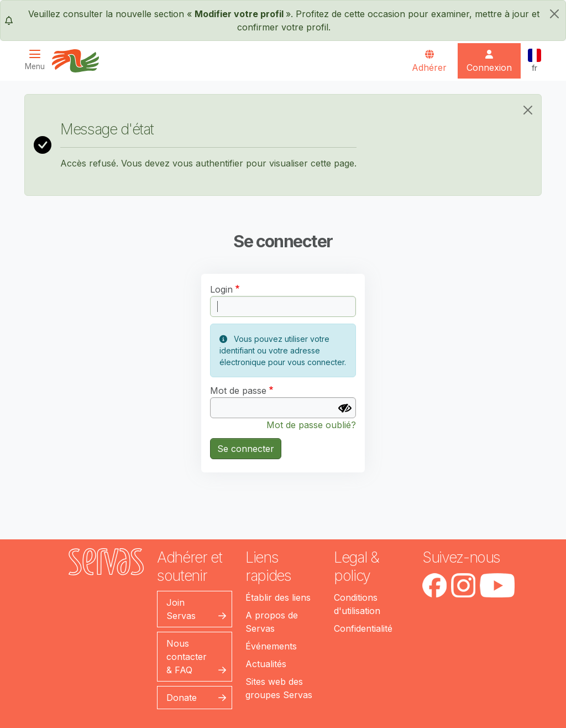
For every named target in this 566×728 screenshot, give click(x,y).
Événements (271, 646)
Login (221, 289)
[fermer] (554, 14)
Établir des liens (278, 597)
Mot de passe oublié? (311, 425)
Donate (182, 698)
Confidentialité (363, 628)
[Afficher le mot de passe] (345, 408)
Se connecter (246, 449)
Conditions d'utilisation (357, 604)
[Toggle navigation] (38, 60)
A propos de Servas (272, 622)
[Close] (528, 110)
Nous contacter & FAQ (187, 657)
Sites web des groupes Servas (279, 688)
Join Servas (181, 609)
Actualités (266, 664)
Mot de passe (238, 391)
